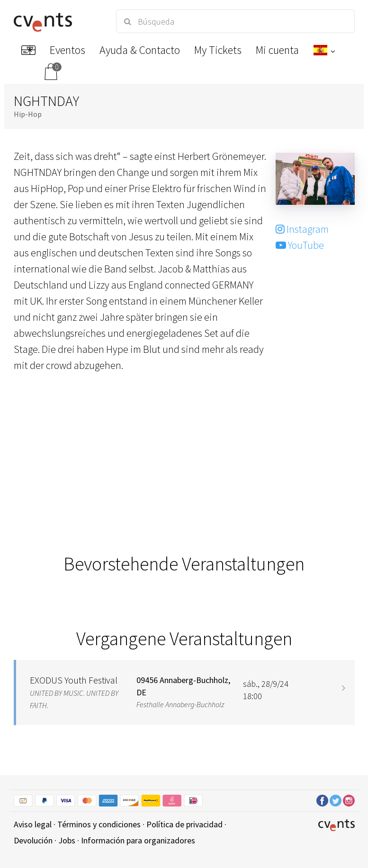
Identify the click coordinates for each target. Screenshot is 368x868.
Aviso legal (33, 824)
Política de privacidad (184, 824)
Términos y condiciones (99, 824)
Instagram (302, 229)
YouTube (300, 245)
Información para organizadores (138, 840)
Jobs (67, 840)
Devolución (33, 840)
